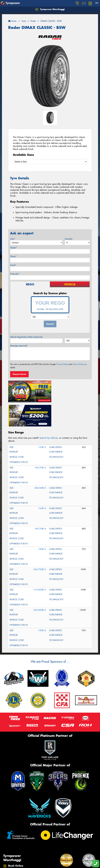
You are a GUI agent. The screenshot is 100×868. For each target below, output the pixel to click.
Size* (13, 239)
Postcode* (15, 274)
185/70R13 (40, 442)
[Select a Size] (50, 162)
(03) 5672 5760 (17, 854)
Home (12, 21)
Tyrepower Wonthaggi (50, 9)
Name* (13, 248)
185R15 (42, 524)
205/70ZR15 (40, 544)
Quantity (69, 239)
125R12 (42, 422)
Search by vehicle (48, 412)
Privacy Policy (62, 364)
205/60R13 (40, 463)
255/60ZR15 (40, 585)
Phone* (13, 256)
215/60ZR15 (40, 564)
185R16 (42, 605)
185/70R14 (40, 503)
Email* (13, 265)
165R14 (42, 483)
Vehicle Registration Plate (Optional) (26, 337)
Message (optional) (19, 346)
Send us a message (18, 859)
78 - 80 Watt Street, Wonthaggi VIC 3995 (19, 847)
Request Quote (19, 374)
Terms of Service (80, 364)
